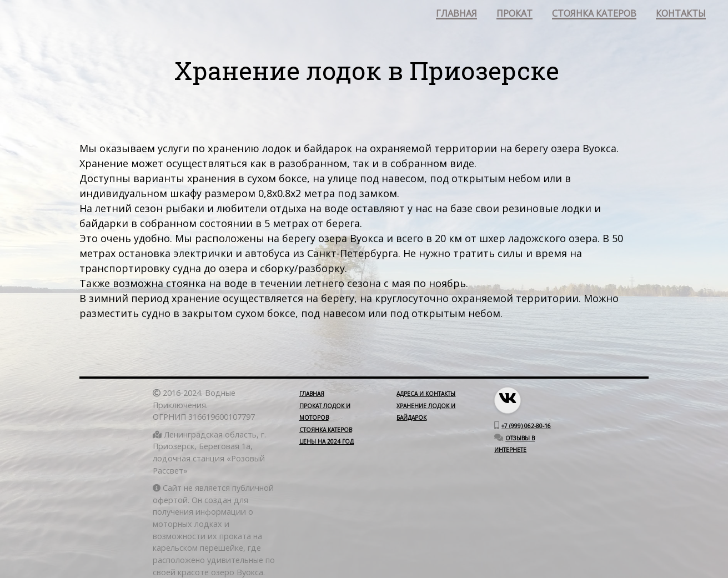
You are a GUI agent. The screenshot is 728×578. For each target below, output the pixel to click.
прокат (514, 14)
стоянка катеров (594, 14)
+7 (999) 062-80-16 (526, 426)
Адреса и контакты (426, 394)
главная (456, 14)
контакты (681, 14)
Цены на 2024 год (327, 441)
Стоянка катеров (326, 430)
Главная (312, 394)
